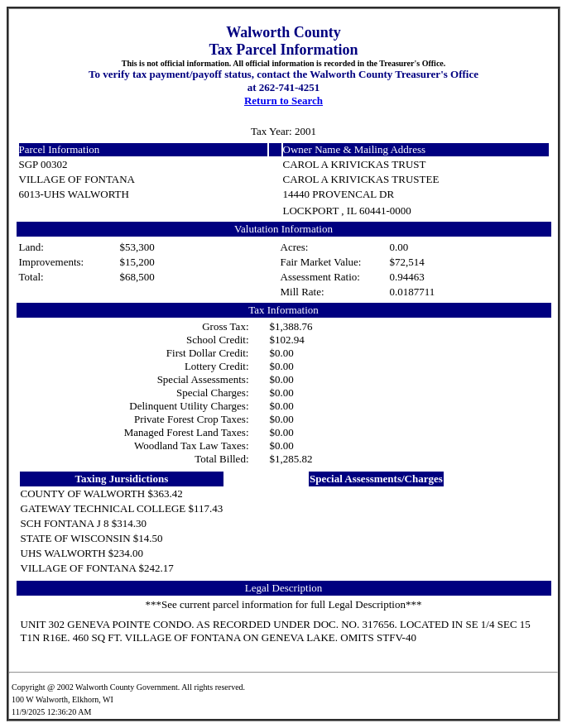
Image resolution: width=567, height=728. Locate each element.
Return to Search (283, 101)
